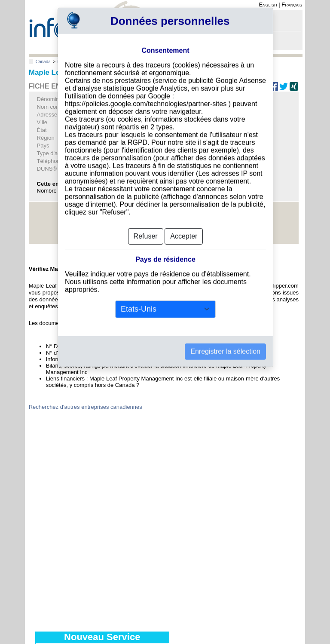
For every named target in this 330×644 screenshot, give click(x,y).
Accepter (184, 223)
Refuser (146, 223)
